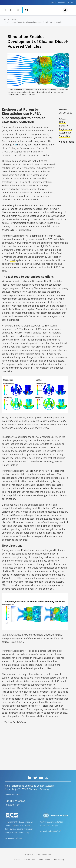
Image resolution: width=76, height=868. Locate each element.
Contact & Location (14, 795)
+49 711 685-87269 (15, 801)
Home (7, 20)
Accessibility (59, 860)
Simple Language (58, 2)
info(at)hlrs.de (12, 805)
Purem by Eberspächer (29, 145)
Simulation (65, 136)
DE (72, 2)
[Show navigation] (71, 10)
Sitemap (17, 860)
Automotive (65, 133)
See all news (67, 142)
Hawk (13, 261)
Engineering (65, 129)
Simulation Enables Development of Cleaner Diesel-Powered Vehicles (35, 22)
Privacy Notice (44, 860)
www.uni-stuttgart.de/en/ (50, 831)
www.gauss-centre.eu (13, 838)
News (14, 20)
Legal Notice (29, 860)
